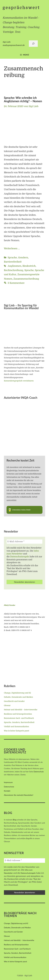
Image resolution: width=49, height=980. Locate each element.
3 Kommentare (16, 283)
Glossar (7, 705)
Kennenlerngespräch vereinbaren (19, 381)
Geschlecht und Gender (14, 701)
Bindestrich (29, 266)
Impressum (8, 782)
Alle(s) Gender (10, 605)
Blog (15, 820)
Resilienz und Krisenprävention (18, 714)
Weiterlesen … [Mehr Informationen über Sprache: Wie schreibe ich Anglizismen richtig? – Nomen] (12, 249)
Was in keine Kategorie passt (17, 731)
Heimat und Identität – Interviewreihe (21, 710)
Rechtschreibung (14, 270)
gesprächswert (21, 8)
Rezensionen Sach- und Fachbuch (19, 718)
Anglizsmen (15, 266)
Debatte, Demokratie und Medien (18, 697)
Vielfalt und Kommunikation (16, 727)
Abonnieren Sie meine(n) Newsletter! (19, 795)
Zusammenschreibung (26, 279)
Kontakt (7, 791)
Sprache (29, 270)
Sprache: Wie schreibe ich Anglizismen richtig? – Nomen (23, 99)
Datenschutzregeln (20, 557)
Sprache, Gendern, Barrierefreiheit (19, 722)
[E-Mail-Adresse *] (24, 542)
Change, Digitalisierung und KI (17, 693)
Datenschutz (39, 772)
